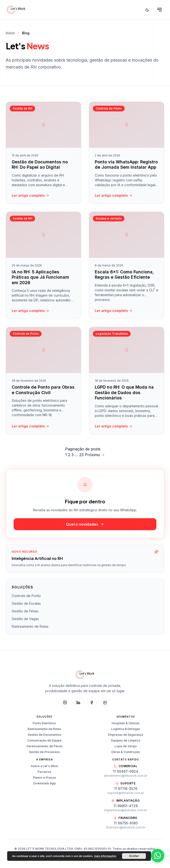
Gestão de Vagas (25, 619)
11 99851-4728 (126, 806)
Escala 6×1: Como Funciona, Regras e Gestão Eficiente (124, 276)
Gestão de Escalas (26, 603)
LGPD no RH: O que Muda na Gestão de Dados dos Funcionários (124, 394)
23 (81, 455)
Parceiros (44, 772)
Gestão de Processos (44, 752)
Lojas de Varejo (126, 746)
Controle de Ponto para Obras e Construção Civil (43, 391)
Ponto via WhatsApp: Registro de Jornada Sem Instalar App (126, 165)
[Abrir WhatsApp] (158, 856)
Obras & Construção (126, 752)
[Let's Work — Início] (16, 10)
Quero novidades (85, 524)
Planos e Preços (45, 778)
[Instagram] (65, 702)
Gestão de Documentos (45, 735)
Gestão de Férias (25, 611)
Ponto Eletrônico (44, 723)
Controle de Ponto (26, 596)
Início (10, 33)
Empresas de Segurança (126, 735)
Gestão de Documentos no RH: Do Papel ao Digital (40, 165)
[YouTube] (105, 702)
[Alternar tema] (147, 10)
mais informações (105, 856)
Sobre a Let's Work (44, 766)
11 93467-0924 (126, 771)
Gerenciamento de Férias (45, 746)
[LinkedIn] (78, 702)
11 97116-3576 (126, 789)
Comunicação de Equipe (44, 740)
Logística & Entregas (126, 729)
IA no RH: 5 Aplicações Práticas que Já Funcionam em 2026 (40, 278)
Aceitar (134, 856)
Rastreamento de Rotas (30, 626)
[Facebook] (92, 702)
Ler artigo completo (30, 195)
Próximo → (95, 455)
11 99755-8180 (126, 823)
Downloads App (45, 783)
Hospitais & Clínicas (126, 723)
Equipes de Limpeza (126, 740)
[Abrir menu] (159, 10)
